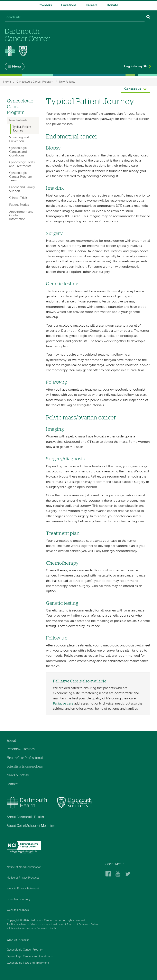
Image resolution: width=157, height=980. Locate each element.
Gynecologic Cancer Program (35, 82)
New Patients (67, 82)
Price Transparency (19, 900)
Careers (91, 5)
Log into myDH (136, 67)
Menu (16, 67)
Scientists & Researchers (25, 767)
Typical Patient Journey (22, 129)
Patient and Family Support (22, 189)
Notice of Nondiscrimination (24, 867)
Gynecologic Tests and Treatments (22, 164)
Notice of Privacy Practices (23, 878)
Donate (112, 5)
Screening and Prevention (19, 139)
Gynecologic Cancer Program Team (21, 177)
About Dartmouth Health (25, 817)
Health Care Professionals (25, 758)
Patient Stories (19, 205)
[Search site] (75, 18)
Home (7, 82)
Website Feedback (18, 910)
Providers (45, 5)
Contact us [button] (133, 89)
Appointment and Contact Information (21, 215)
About (11, 741)
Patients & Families (21, 749)
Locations (69, 5)
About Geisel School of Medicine (31, 826)
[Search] (148, 18)
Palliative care (63, 704)
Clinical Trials (18, 198)
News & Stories (18, 775)
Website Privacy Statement (23, 889)
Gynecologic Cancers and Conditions (18, 152)
